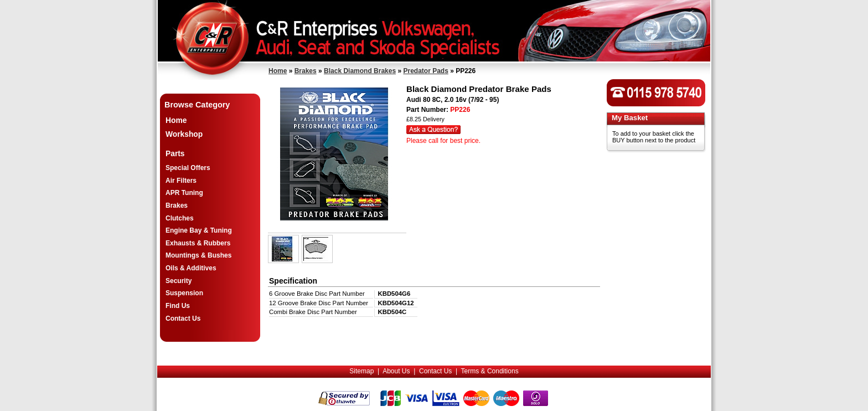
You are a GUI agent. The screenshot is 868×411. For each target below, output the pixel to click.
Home (278, 71)
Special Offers (188, 168)
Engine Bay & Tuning (199, 230)
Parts (175, 154)
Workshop (184, 134)
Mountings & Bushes (198, 255)
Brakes (306, 71)
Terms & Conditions (490, 371)
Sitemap (361, 371)
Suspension (184, 293)
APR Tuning (184, 193)
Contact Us (183, 318)
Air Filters (181, 181)
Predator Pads (425, 71)
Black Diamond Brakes (360, 71)
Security (179, 281)
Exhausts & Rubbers (198, 243)
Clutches (180, 218)
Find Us (178, 306)
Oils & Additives (191, 268)
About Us (396, 371)
